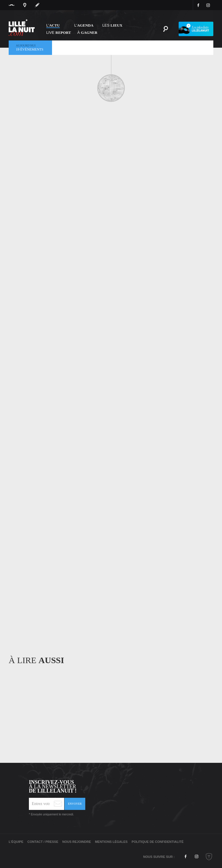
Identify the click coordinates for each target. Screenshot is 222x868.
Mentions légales (111, 842)
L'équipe (16, 842)
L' (53, 25)
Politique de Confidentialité (158, 842)
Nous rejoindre (76, 842)
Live (59, 33)
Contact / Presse (43, 842)
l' (84, 25)
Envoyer (75, 804)
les (112, 25)
